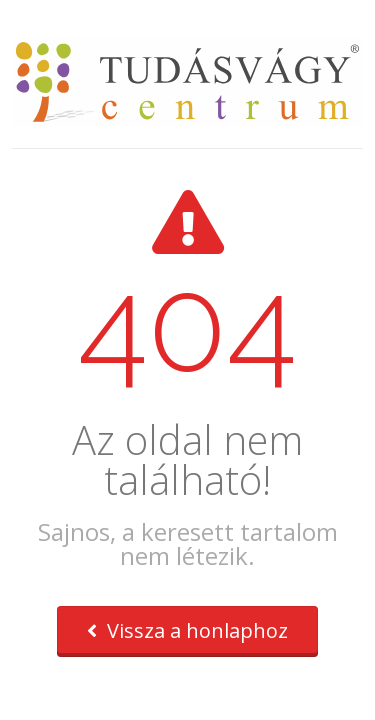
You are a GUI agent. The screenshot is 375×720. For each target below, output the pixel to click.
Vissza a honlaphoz (187, 630)
